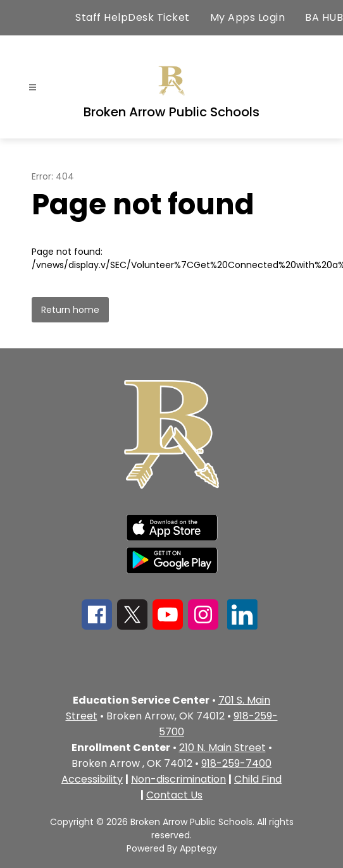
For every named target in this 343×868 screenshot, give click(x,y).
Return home (70, 310)
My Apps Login (248, 17)
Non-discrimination (178, 779)
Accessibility (92, 779)
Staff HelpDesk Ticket (133, 17)
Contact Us (174, 795)
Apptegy (198, 848)
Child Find (258, 779)
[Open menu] (33, 88)
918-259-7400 (236, 763)
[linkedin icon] (242, 626)
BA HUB (324, 17)
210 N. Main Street (222, 748)
